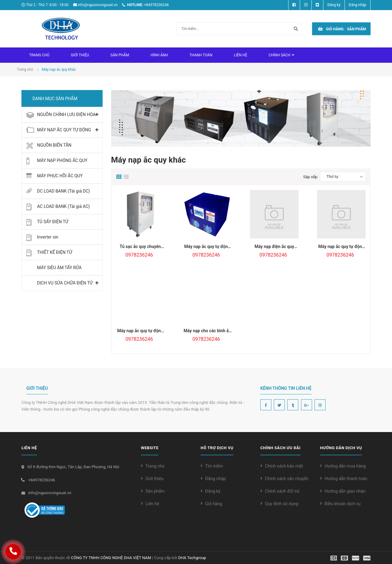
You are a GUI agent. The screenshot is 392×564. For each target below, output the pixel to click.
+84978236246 (156, 5)
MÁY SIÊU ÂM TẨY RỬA (59, 268)
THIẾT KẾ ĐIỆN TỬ (55, 252)
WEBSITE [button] (150, 448)
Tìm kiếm (214, 466)
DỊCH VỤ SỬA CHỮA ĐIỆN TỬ (65, 283)
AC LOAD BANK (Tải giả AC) (63, 206)
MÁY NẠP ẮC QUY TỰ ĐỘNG (64, 130)
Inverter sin (48, 237)
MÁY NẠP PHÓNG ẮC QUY (62, 160)
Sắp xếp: (311, 177)
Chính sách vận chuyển (287, 479)
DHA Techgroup (192, 558)
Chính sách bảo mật (284, 466)
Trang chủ (155, 466)
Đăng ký (213, 491)
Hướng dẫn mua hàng (345, 466)
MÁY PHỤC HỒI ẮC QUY (60, 176)
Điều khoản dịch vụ (343, 504)
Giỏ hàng (214, 504)
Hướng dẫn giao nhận (345, 491)
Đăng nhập (215, 479)
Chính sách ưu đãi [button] (280, 448)
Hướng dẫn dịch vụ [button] (341, 448)
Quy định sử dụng (282, 504)
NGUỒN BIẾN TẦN (54, 145)
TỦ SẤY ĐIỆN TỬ (53, 222)
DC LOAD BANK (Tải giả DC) (63, 191)
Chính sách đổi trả (282, 491)
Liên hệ (152, 504)
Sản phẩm (155, 491)
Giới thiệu (155, 479)
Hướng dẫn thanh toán (346, 479)
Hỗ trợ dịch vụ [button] (217, 448)
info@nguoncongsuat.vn (98, 5)
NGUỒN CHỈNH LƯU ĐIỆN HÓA (66, 115)
